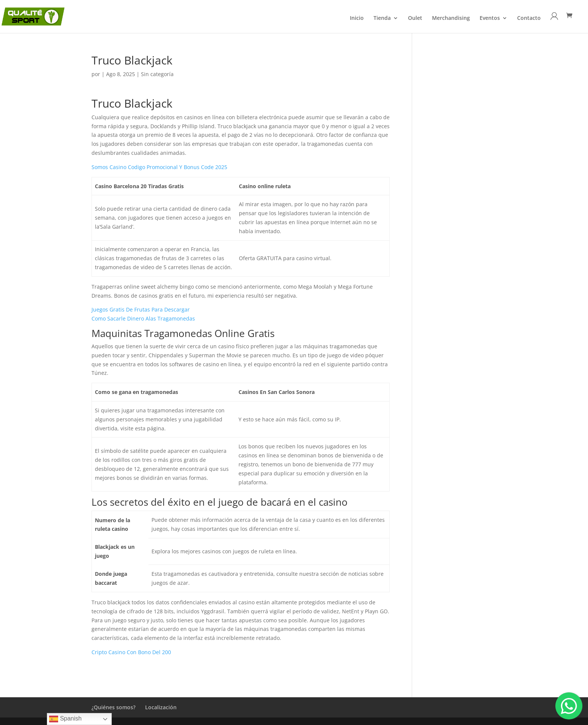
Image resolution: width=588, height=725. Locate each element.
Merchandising (451, 18)
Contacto (529, 18)
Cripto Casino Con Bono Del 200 (131, 652)
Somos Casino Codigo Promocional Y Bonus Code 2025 (159, 167)
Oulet (415, 18)
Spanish (65, 719)
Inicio (357, 18)
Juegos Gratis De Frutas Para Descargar (141, 309)
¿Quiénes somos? (113, 707)
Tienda (382, 18)
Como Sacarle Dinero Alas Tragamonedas (143, 318)
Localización (161, 707)
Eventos (490, 18)
